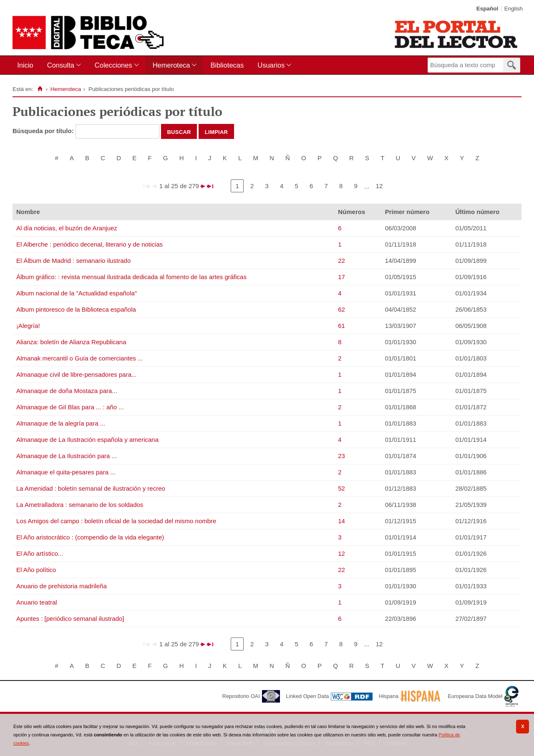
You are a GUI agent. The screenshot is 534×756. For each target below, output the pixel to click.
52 (341, 488)
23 (341, 456)
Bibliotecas (227, 65)
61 (341, 326)
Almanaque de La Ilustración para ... (67, 456)
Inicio (25, 65)
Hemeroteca (171, 65)
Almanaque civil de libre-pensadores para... (77, 374)
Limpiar (217, 131)
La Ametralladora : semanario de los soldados (80, 505)
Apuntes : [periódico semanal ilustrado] (70, 619)
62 (341, 309)
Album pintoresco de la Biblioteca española (76, 309)
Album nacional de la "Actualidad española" (77, 293)
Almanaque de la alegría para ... (61, 423)
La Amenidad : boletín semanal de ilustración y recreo (91, 488)
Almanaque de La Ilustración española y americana (87, 440)
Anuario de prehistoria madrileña (62, 586)
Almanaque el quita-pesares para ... (66, 472)
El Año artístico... (40, 553)
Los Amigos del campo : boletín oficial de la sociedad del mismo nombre (116, 521)
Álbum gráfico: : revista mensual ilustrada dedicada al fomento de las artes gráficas (131, 277)
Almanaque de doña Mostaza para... (67, 391)
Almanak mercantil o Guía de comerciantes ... (79, 358)
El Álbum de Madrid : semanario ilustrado (73, 261)
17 (341, 277)
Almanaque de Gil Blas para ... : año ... (70, 407)
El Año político (36, 570)
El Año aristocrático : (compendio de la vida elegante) (90, 537)
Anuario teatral (37, 602)
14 (341, 521)
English (514, 9)
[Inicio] (40, 89)
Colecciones (113, 65)
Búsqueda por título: (44, 131)
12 (379, 186)
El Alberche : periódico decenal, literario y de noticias (89, 244)
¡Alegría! (28, 326)
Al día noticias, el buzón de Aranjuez (67, 228)
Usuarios (271, 65)
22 (341, 261)
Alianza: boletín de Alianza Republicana (71, 342)
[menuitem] (27, 65)
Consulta (61, 65)
